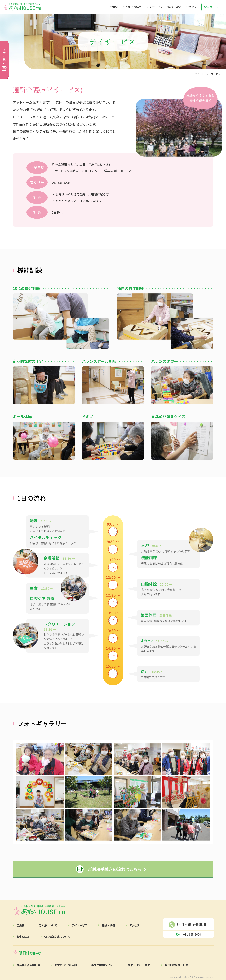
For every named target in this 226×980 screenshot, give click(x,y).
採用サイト (211, 7)
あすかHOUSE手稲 (66, 965)
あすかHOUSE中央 (139, 965)
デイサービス (155, 7)
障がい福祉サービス (176, 965)
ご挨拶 (114, 7)
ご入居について (132, 7)
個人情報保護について (57, 937)
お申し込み (23, 937)
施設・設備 (174, 7)
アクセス (191, 7)
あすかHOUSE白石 (102, 965)
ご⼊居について (48, 925)
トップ (196, 74)
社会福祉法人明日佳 (28, 965)
